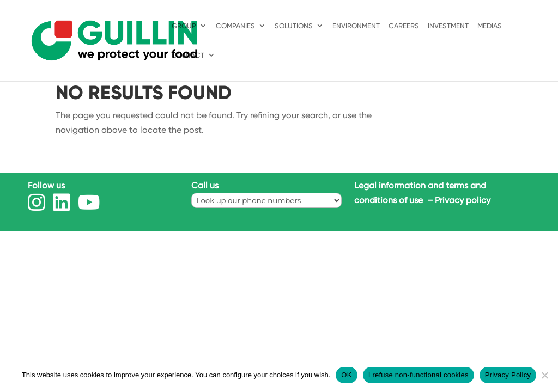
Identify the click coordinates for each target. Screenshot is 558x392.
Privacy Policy (508, 375)
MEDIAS (490, 26)
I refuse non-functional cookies (418, 375)
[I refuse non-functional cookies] (544, 375)
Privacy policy (463, 200)
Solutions (294, 26)
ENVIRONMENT (356, 26)
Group (184, 26)
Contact (188, 56)
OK (346, 375)
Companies (235, 26)
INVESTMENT (448, 26)
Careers (404, 26)
